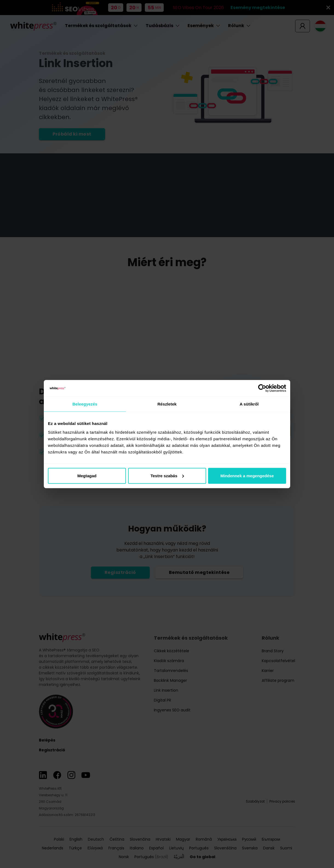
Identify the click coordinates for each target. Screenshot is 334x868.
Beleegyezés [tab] (85, 404)
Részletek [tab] (167, 404)
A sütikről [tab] (249, 404)
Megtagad (87, 475)
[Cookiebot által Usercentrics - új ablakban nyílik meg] (262, 388)
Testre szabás (167, 475)
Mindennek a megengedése (247, 475)
